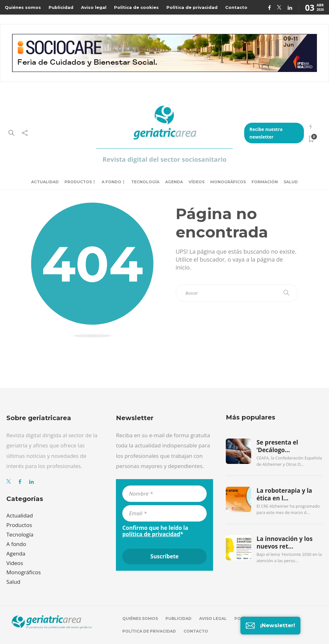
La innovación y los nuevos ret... (285, 543)
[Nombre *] (164, 494)
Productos (78, 182)
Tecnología (145, 182)
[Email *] (164, 513)
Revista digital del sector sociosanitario (164, 159)
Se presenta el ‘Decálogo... (277, 446)
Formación (265, 182)
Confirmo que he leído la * (155, 531)
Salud (291, 182)
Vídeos (197, 182)
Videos (15, 563)
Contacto (236, 7)
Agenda (174, 182)
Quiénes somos (23, 7)
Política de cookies (136, 7)
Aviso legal (94, 7)
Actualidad (45, 182)
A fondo (111, 182)
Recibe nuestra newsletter (266, 133)
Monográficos (228, 182)
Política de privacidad (192, 7)
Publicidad (61, 7)
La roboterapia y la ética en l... (284, 494)
